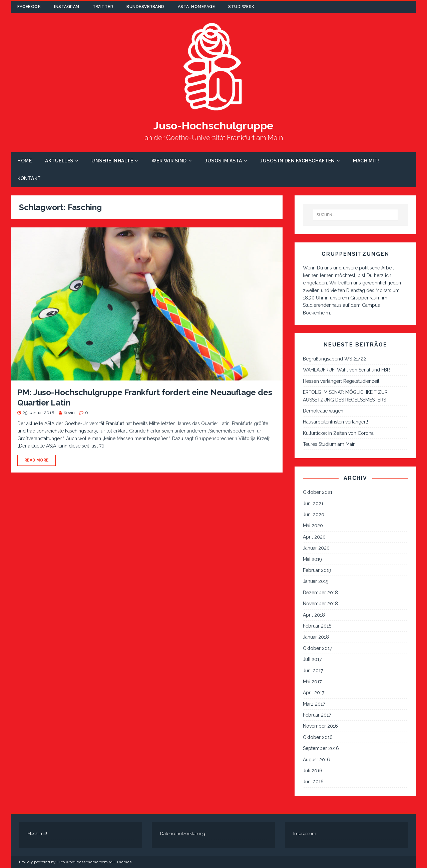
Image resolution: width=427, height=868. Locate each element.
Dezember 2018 (320, 593)
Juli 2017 (312, 659)
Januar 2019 (316, 581)
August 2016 (316, 760)
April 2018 (314, 615)
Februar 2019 (317, 570)
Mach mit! (366, 161)
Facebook (29, 7)
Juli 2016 (313, 771)
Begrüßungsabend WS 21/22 (334, 359)
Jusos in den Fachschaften (298, 161)
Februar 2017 (317, 715)
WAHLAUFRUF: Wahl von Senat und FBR (346, 370)
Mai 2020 (313, 526)
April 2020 (314, 537)
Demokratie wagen (323, 411)
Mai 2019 (312, 559)
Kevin (69, 413)
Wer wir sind (169, 161)
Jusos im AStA (224, 161)
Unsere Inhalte (112, 161)
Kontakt (29, 178)
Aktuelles (59, 161)
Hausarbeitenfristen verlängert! (335, 422)
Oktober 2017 (317, 648)
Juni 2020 (314, 515)
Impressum (305, 833)
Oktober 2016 (318, 737)
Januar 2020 (316, 548)
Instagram (67, 7)
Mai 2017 (312, 682)
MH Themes (120, 862)
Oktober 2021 (318, 492)
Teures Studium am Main (329, 444)
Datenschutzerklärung (183, 833)
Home (25, 161)
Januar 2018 (316, 637)
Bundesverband (145, 7)
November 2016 (320, 726)
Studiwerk (241, 7)
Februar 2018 (317, 626)
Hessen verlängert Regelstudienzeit (341, 381)
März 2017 (314, 704)
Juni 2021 (313, 504)
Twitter (103, 7)
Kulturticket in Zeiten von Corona (338, 433)
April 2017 (314, 693)
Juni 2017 (313, 671)
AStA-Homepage (196, 7)
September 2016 (321, 748)
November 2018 (320, 604)
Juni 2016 (313, 782)
